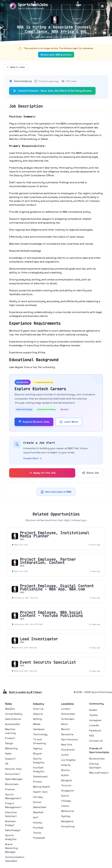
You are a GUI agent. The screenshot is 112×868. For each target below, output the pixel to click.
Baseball (38, 812)
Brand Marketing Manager (11, 848)
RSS (92, 736)
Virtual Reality (14, 714)
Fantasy (38, 797)
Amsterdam (68, 714)
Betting (38, 719)
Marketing (11, 748)
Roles (9, 704)
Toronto (66, 785)
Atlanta (66, 765)
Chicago (66, 801)
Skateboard (40, 777)
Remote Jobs (13, 769)
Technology (40, 734)
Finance (10, 789)
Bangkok (67, 780)
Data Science (13, 719)
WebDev (10, 709)
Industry (39, 704)
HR (7, 764)
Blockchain (12, 784)
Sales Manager (14, 779)
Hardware (39, 729)
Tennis (37, 833)
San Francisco (70, 739)
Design (9, 743)
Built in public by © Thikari (25, 692)
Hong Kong (68, 826)
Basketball (40, 807)
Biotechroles (97, 759)
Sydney (66, 816)
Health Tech (40, 792)
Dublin (65, 775)
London (66, 709)
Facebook (95, 730)
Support (10, 759)
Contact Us (96, 741)
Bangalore (67, 821)
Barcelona (67, 734)
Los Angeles (68, 760)
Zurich (65, 755)
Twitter (94, 715)
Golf (36, 817)
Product (10, 738)
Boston (66, 770)
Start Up (38, 709)
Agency (38, 748)
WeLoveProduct (99, 773)
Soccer (37, 802)
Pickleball (39, 838)
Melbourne (68, 811)
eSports (38, 714)
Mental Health (42, 787)
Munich (66, 729)
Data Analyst (13, 830)
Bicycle (37, 754)
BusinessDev (13, 724)
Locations (68, 704)
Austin (65, 796)
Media (37, 724)
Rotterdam (68, 719)
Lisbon (65, 806)
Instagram (95, 720)
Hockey (38, 823)
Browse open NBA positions (56, 55)
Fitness (37, 782)
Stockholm (68, 750)
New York (67, 745)
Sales (8, 754)
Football (38, 828)
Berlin (65, 724)
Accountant (12, 774)
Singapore (68, 791)
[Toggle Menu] (102, 6)
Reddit (93, 710)
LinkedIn (94, 725)
